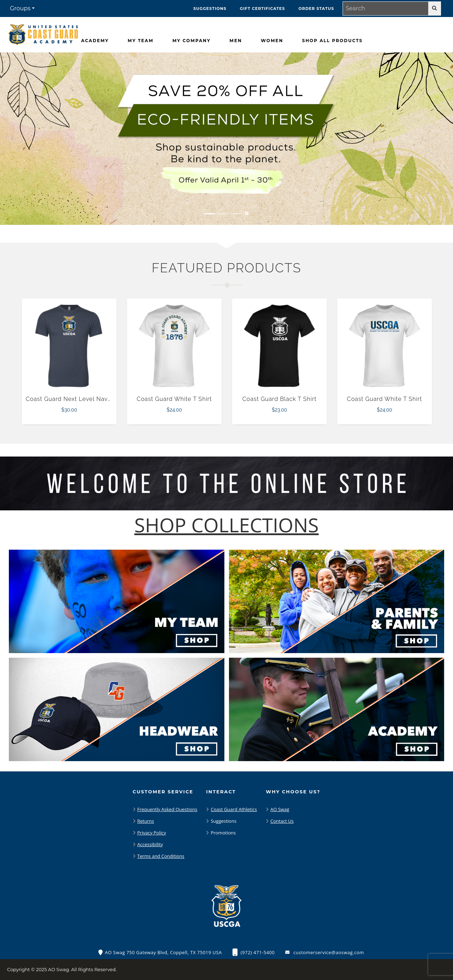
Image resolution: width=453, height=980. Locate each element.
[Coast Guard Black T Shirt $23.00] (280, 346)
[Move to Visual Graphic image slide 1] (210, 214)
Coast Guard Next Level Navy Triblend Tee (87, 399)
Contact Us (282, 821)
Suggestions (223, 821)
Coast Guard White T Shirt (174, 399)
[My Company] (191, 41)
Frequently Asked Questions (167, 809)
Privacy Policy (152, 833)
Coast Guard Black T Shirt (280, 399)
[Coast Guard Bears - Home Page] (43, 33)
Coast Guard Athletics (234, 809)
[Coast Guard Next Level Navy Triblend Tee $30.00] (69, 346)
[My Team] (141, 41)
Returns (146, 821)
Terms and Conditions (161, 856)
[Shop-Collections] (227, 525)
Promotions (223, 833)
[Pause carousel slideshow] (247, 214)
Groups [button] (20, 8)
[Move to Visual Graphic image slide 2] (223, 214)
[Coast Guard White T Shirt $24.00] (174, 346)
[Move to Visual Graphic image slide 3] (236, 214)
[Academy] (95, 41)
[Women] (272, 41)
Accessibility (150, 844)
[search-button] (434, 9)
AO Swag (280, 809)
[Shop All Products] (332, 41)
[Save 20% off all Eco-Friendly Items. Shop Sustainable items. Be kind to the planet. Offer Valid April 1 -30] (226, 139)
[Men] (236, 41)
